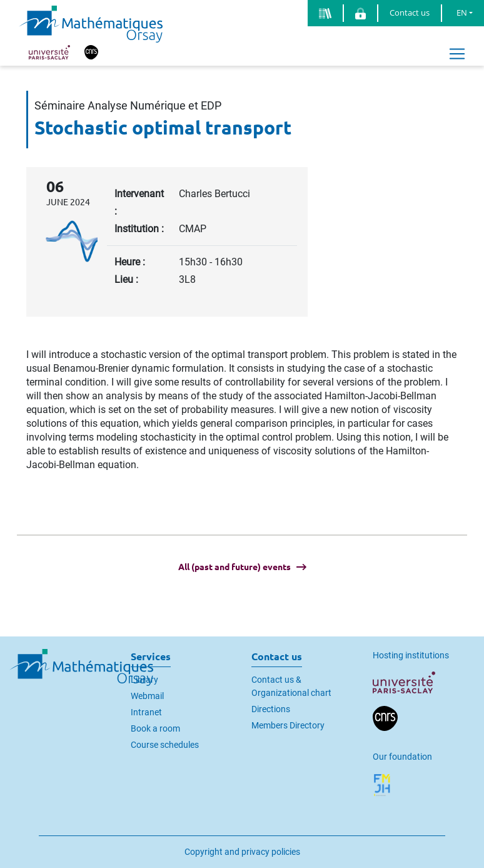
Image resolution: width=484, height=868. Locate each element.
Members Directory (288, 725)
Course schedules (165, 745)
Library (144, 680)
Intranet (146, 712)
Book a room (155, 728)
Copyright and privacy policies (242, 852)
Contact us (410, 13)
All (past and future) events (234, 567)
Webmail (147, 696)
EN (462, 13)
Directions (271, 709)
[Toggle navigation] (457, 54)
